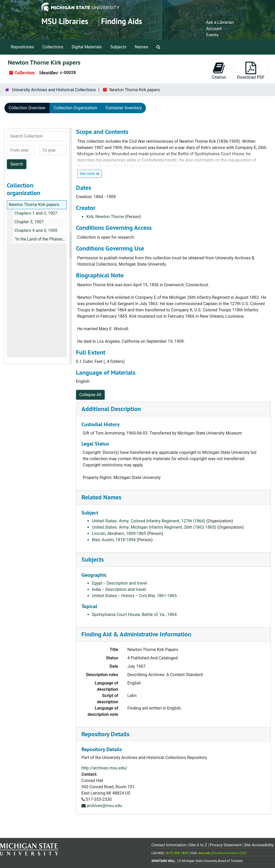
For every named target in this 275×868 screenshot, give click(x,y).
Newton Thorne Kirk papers (34, 205)
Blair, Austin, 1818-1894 (114, 540)
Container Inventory (124, 108)
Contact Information (169, 845)
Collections (53, 47)
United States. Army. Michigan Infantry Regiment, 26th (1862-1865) (154, 527)
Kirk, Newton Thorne (105, 217)
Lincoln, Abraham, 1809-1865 (119, 533)
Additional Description (111, 409)
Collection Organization (75, 108)
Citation (219, 71)
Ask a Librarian (220, 22)
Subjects (118, 47)
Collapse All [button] (90, 395)
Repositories (22, 47)
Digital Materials (87, 47)
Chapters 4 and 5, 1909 (36, 230)
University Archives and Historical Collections (54, 90)
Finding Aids (122, 21)
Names (142, 47)
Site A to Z (198, 845)
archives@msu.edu (104, 806)
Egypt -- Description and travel (120, 583)
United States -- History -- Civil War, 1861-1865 (134, 596)
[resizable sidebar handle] (70, 246)
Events (212, 35)
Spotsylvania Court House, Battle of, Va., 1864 (134, 615)
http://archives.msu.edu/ (104, 768)
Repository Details (105, 734)
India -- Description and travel (119, 589)
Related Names (101, 497)
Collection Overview (27, 108)
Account (214, 29)
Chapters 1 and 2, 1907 (36, 213)
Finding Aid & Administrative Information (136, 634)
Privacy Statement (226, 845)
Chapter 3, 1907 (29, 222)
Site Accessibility (259, 845)
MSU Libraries (65, 21)
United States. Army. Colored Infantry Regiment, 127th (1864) (149, 521)
